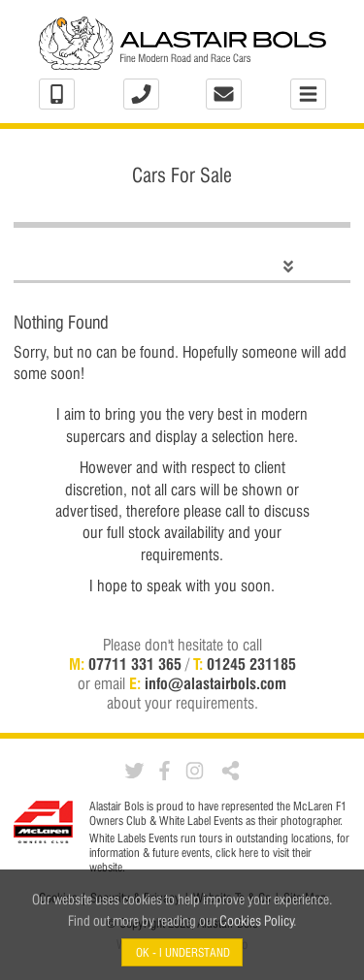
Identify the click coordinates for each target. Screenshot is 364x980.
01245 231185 (251, 664)
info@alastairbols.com (215, 684)
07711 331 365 (135, 664)
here (248, 853)
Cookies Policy (257, 920)
